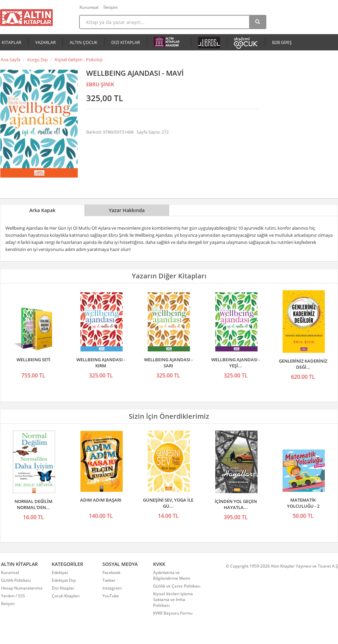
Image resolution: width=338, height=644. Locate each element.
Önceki (7, 322)
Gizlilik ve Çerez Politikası (177, 586)
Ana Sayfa (10, 60)
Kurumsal (89, 7)
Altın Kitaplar (26, 18)
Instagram (112, 588)
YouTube (111, 596)
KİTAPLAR (11, 42)
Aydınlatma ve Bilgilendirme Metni (172, 575)
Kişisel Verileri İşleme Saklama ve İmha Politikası (173, 600)
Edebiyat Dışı (64, 580)
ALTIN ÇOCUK (83, 42)
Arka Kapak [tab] (42, 210)
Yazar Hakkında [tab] (127, 210)
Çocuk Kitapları (66, 596)
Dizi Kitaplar (63, 588)
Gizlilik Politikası (16, 580)
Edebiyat (60, 572)
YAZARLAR (45, 42)
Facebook (111, 572)
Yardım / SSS (13, 596)
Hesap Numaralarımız (22, 588)
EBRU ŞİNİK (100, 84)
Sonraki (331, 322)
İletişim (111, 7)
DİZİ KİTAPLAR (126, 42)
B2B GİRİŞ (282, 42)
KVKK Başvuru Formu (173, 613)
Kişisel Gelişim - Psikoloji (79, 60)
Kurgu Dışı (38, 60)
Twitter (109, 580)
